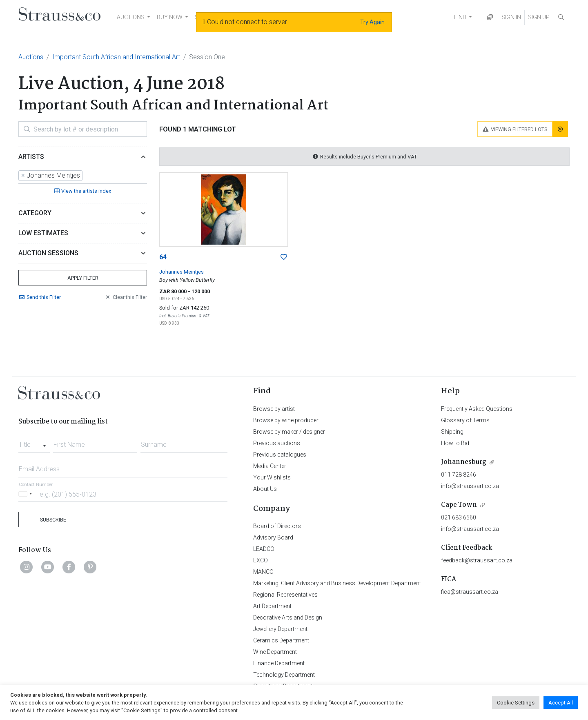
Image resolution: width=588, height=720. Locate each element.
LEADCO (264, 549)
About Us (265, 489)
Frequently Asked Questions (477, 409)
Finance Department (279, 663)
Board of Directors (277, 526)
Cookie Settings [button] (516, 703)
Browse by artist (274, 409)
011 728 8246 (459, 475)
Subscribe (53, 520)
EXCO (261, 560)
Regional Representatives (285, 595)
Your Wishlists (272, 477)
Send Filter (40, 297)
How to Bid (455, 443)
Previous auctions (277, 443)
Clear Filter (126, 297)
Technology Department (284, 675)
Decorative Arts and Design (288, 617)
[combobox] (83, 176)
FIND (460, 17)
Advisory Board (273, 537)
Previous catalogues (280, 455)
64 (163, 257)
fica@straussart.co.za (470, 592)
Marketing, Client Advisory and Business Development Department (337, 583)
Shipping (452, 432)
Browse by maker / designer (289, 432)
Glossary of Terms (465, 420)
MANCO (263, 572)
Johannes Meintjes (182, 272)
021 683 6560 (459, 517)
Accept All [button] (561, 703)
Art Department (272, 606)
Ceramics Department (281, 640)
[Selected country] (27, 494)
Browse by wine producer (286, 420)
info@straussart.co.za (470, 486)
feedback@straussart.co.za (477, 560)
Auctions (31, 57)
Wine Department (275, 652)
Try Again (372, 22)
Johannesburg (464, 462)
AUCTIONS (131, 17)
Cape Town (459, 505)
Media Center (270, 466)
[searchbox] (87, 176)
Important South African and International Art (116, 57)
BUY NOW (170, 17)
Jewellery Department (280, 629)
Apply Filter (83, 278)
